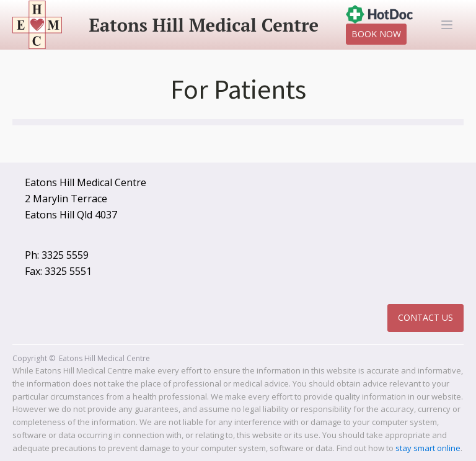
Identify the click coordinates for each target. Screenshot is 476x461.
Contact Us (425, 317)
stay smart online (428, 448)
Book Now (376, 34)
